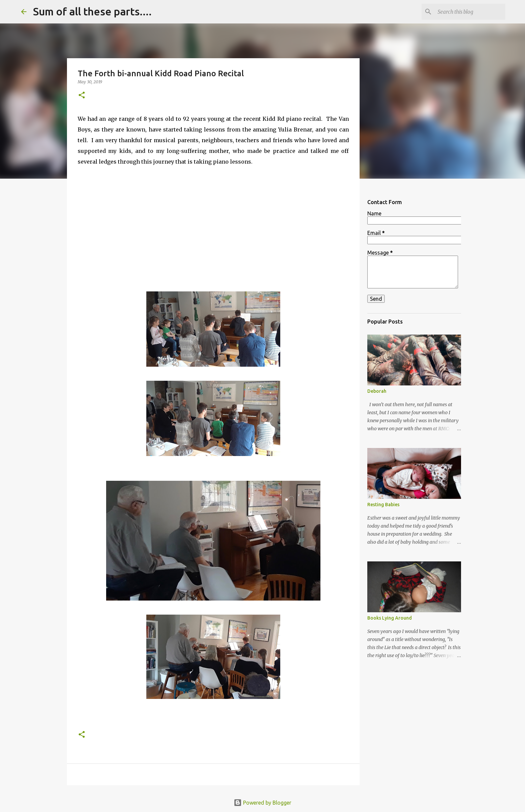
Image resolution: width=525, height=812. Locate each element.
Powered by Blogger (262, 803)
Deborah (377, 391)
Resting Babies (383, 505)
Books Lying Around (390, 618)
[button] (82, 96)
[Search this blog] (470, 12)
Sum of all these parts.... (92, 11)
